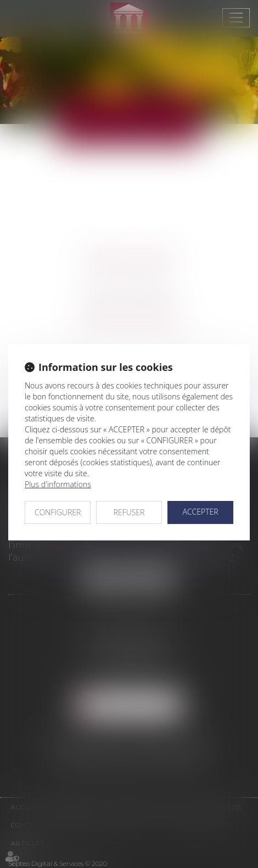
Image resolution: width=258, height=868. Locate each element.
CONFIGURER (58, 512)
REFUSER (129, 512)
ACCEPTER (200, 512)
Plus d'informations (58, 484)
